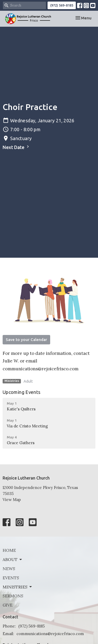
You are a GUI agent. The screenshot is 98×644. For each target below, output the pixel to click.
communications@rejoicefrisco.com (50, 634)
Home (9, 550)
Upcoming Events (21, 392)
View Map (12, 500)
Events (11, 578)
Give (8, 605)
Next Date (16, 147)
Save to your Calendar (26, 340)
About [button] (13, 559)
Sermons (13, 596)
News (9, 569)
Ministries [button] (18, 587)
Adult (28, 381)
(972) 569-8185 (62, 5)
